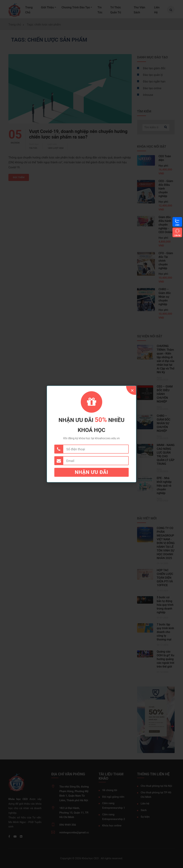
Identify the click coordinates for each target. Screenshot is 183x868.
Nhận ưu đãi (92, 472)
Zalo (177, 225)
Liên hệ (177, 235)
